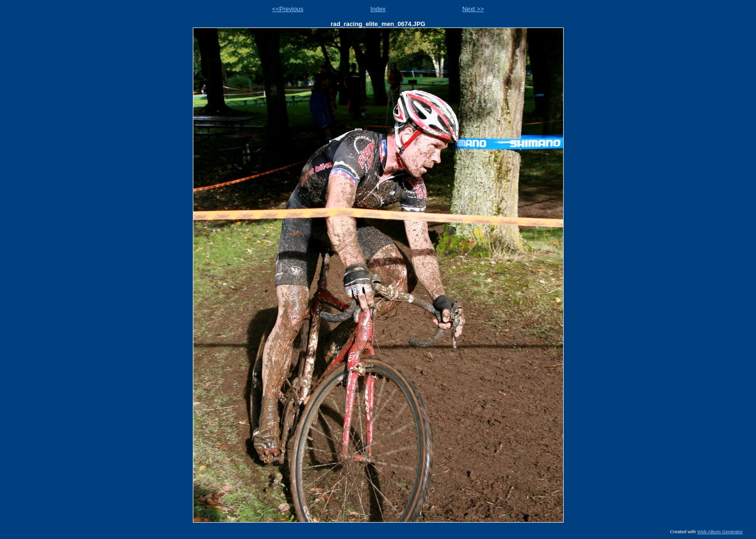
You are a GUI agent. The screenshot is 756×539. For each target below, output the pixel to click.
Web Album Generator (720, 532)
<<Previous (288, 9)
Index (378, 9)
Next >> (473, 9)
